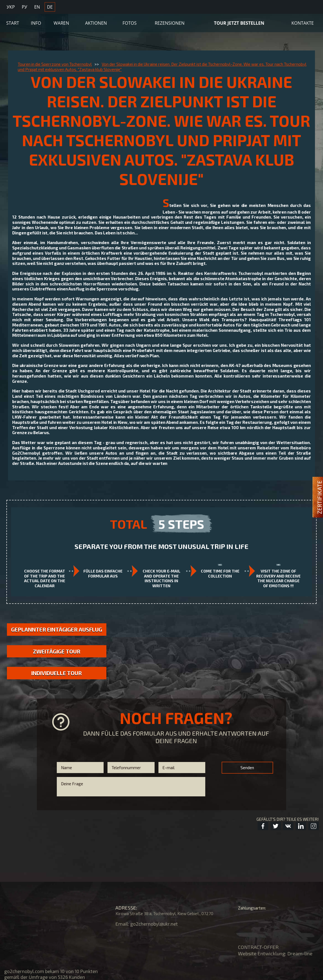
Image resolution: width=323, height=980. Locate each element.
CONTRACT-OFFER (258, 947)
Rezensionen (170, 21)
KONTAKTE (303, 21)
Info (36, 21)
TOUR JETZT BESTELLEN (239, 21)
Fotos (130, 21)
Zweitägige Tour (57, 659)
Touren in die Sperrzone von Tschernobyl (55, 64)
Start (13, 21)
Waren (61, 21)
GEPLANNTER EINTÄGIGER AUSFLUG (57, 633)
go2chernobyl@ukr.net (155, 924)
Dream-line (300, 953)
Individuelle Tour (57, 681)
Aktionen (96, 21)
